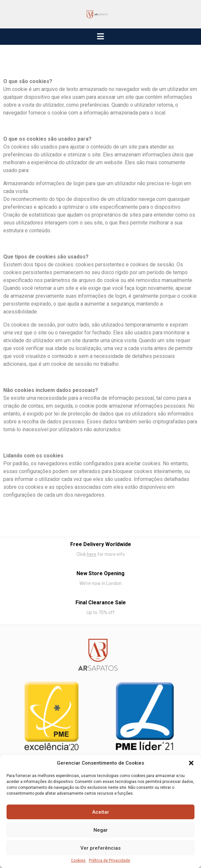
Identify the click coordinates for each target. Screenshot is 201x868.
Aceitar (101, 812)
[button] (191, 763)
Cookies (78, 861)
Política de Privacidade (109, 861)
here (92, 554)
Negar (101, 830)
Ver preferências (100, 848)
